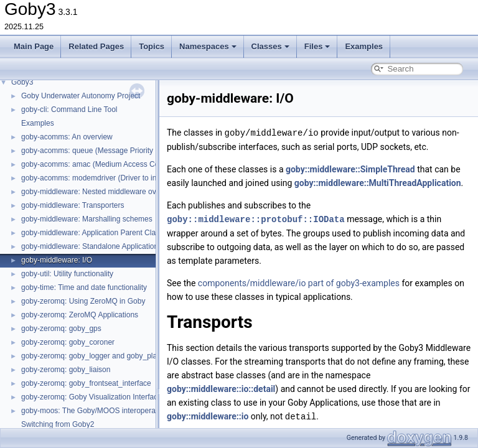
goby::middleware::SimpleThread (350, 169)
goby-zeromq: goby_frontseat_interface (86, 383)
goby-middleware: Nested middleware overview (99, 192)
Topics (152, 46)
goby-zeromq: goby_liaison (66, 370)
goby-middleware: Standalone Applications (91, 246)
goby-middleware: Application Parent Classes (96, 233)
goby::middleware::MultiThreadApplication (378, 182)
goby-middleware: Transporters (73, 205)
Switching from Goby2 (58, 424)
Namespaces (208, 46)
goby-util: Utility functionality (67, 274)
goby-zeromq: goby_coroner (68, 342)
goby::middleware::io (208, 415)
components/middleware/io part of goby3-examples (299, 282)
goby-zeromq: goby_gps (61, 329)
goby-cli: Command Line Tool (69, 110)
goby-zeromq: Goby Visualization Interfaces (93, 397)
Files (317, 46)
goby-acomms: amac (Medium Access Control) (99, 164)
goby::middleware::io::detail (221, 388)
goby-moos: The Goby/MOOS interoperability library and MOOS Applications (148, 411)
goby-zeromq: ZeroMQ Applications (80, 315)
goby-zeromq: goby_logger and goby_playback (99, 356)
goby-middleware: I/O (57, 260)
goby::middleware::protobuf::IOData (256, 218)
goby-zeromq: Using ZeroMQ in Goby (83, 301)
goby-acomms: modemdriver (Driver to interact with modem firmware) (136, 178)
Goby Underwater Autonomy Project (81, 96)
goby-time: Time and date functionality (84, 287)
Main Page (34, 46)
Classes (270, 46)
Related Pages (96, 46)
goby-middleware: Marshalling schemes (87, 219)
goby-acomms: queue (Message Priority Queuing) (104, 151)
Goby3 (22, 82)
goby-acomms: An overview (67, 137)
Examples (364, 46)
